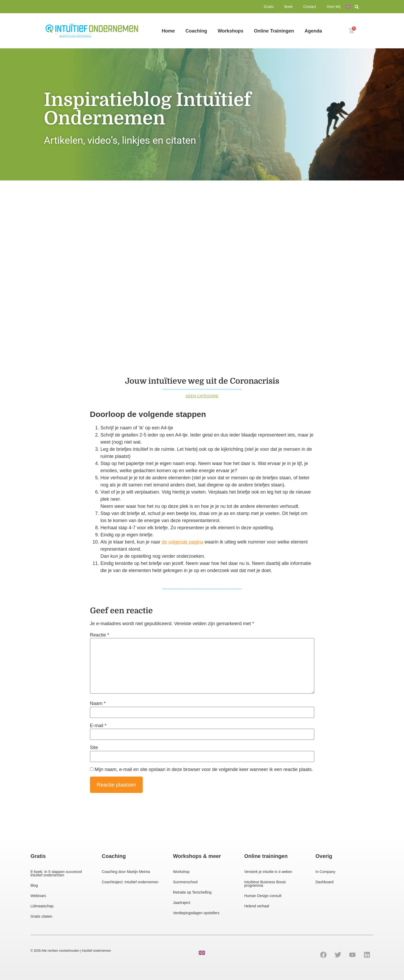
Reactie (100, 635)
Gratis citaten (41, 916)
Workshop (181, 872)
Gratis (269, 7)
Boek (288, 7)
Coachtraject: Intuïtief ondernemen (130, 882)
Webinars (38, 896)
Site (94, 747)
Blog (34, 885)
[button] (357, 7)
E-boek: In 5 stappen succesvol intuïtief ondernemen (56, 873)
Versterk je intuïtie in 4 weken (268, 872)
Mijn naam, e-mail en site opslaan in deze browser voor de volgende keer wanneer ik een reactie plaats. (204, 769)
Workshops (231, 31)
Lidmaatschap (42, 906)
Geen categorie (202, 396)
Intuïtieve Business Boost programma (265, 884)
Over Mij (333, 7)
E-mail (98, 726)
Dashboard (325, 882)
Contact (310, 7)
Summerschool (185, 882)
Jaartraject (182, 903)
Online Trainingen (274, 31)
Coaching (196, 31)
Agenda (313, 31)
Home (168, 31)
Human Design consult (263, 896)
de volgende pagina (182, 542)
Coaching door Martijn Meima (126, 872)
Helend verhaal (257, 906)
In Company (325, 872)
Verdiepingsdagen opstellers (196, 913)
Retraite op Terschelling (192, 892)
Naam (98, 703)
